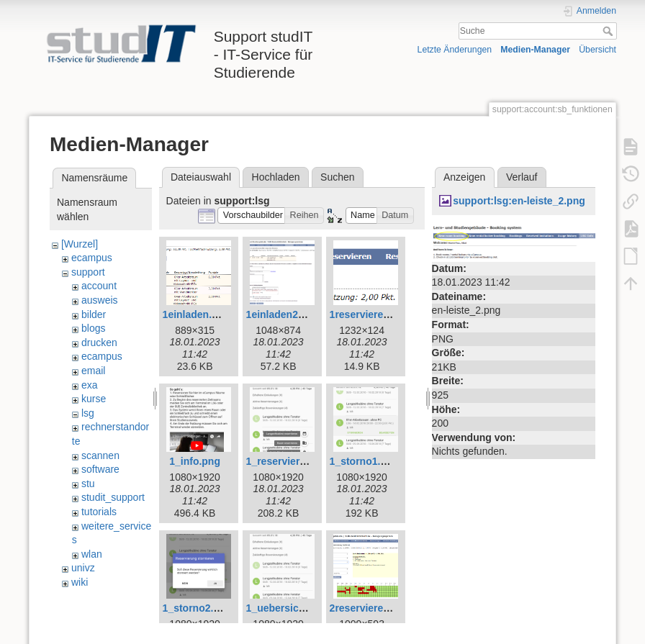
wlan (92, 554)
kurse (94, 399)
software (100, 469)
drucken (99, 343)
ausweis (100, 300)
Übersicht (597, 50)
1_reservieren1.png (292, 461)
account (99, 286)
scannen (100, 455)
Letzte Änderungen (455, 50)
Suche (609, 31)
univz (83, 568)
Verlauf (522, 177)
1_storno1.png (364, 461)
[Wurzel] (80, 244)
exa (90, 385)
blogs (93, 328)
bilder (94, 314)
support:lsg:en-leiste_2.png (519, 201)
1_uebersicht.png (288, 608)
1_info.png (195, 461)
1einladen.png (197, 314)
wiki (80, 582)
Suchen (337, 177)
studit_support (113, 497)
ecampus (92, 258)
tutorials (99, 512)
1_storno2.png (197, 608)
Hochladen (276, 177)
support (88, 272)
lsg (88, 413)
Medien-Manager (535, 50)
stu (88, 484)
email (93, 371)
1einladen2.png (283, 314)
